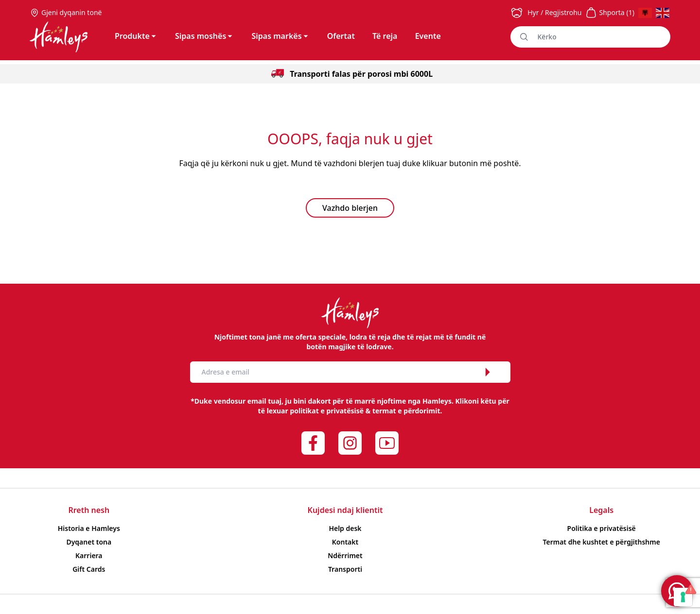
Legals (601, 510)
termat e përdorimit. (407, 411)
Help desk (345, 528)
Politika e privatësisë (602, 528)
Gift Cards (89, 569)
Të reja (385, 36)
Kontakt (345, 542)
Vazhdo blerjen (350, 208)
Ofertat (341, 36)
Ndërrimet (345, 555)
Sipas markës (280, 36)
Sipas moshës (204, 36)
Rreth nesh (89, 510)
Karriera (89, 555)
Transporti (345, 569)
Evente (428, 36)
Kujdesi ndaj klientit (345, 510)
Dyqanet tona (89, 542)
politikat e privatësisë (327, 411)
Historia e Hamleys (89, 528)
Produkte (136, 36)
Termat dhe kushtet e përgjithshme (601, 542)
